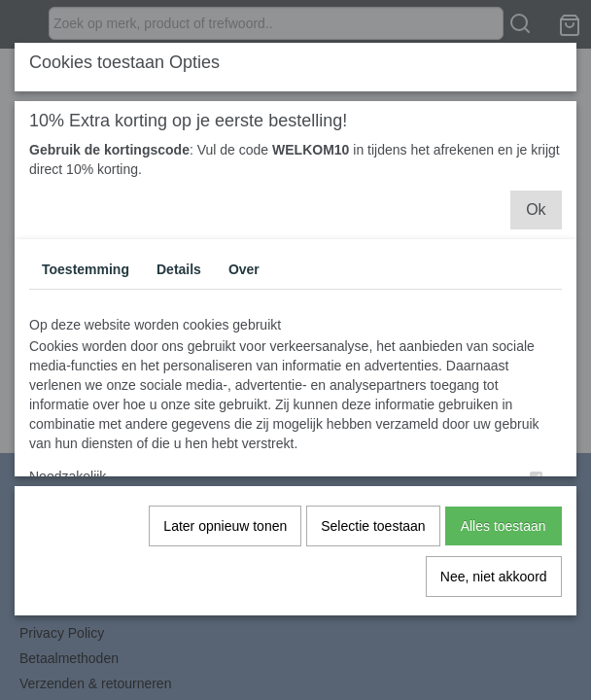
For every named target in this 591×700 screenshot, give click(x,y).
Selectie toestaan (373, 525)
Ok (536, 209)
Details (179, 268)
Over (244, 268)
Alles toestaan (504, 525)
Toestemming (86, 268)
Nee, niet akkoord (494, 576)
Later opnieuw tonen (225, 525)
